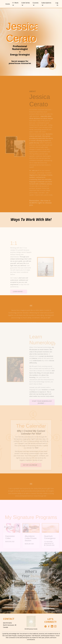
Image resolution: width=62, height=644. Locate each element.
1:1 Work (15, 4)
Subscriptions (46, 4)
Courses (35, 4)
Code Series (26, 4)
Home (8, 4)
